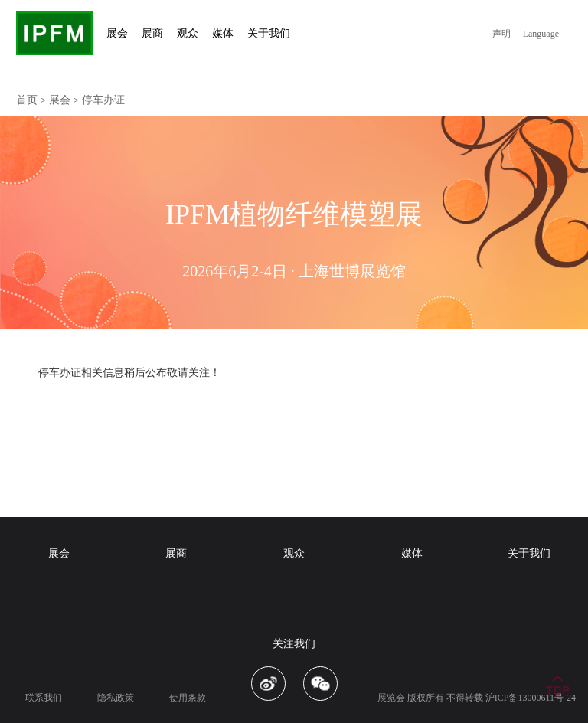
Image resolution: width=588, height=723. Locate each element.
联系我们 (44, 698)
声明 (501, 34)
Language (541, 34)
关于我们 (529, 553)
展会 (60, 100)
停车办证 (103, 100)
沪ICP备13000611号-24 (531, 698)
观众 (294, 553)
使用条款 (188, 698)
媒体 (412, 553)
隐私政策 (116, 698)
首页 (27, 100)
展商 (176, 553)
